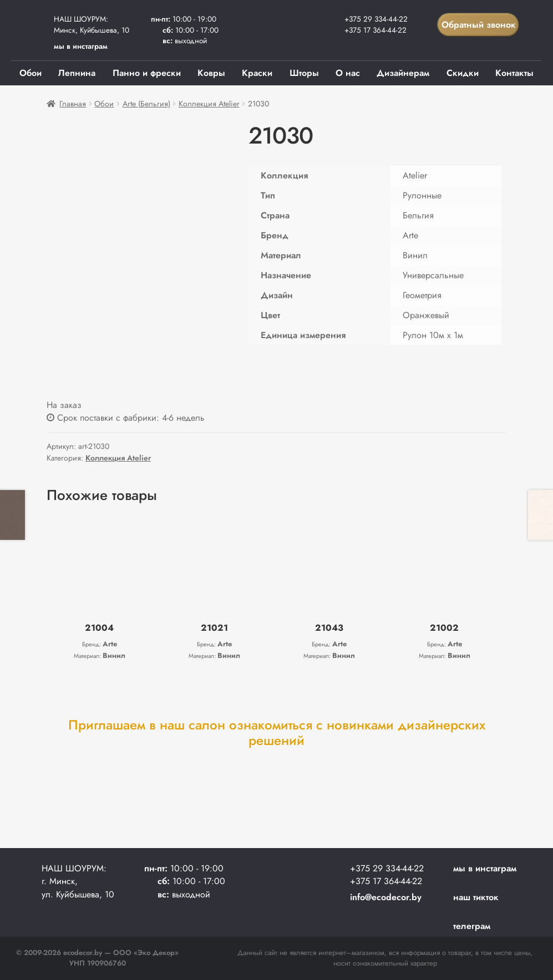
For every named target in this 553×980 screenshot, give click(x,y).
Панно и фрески (147, 73)
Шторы (304, 73)
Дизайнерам (403, 73)
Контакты (514, 73)
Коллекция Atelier (209, 104)
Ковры (211, 73)
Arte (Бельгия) (146, 104)
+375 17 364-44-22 (376, 30)
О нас (348, 73)
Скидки (463, 73)
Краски (257, 73)
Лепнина (77, 73)
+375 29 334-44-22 (376, 19)
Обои (31, 73)
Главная (73, 104)
